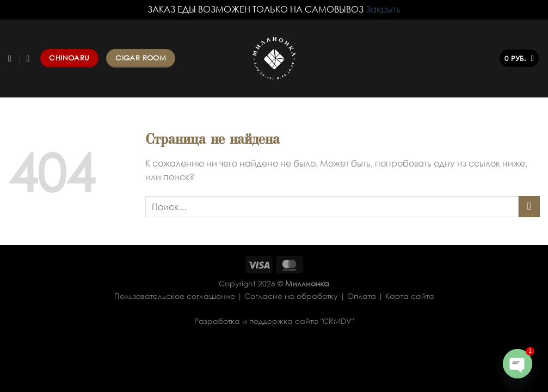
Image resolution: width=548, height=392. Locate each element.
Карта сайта (410, 296)
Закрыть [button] (383, 9)
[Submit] (529, 207)
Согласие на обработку (291, 296)
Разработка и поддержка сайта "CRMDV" (274, 321)
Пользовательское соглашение (175, 296)
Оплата (362, 296)
